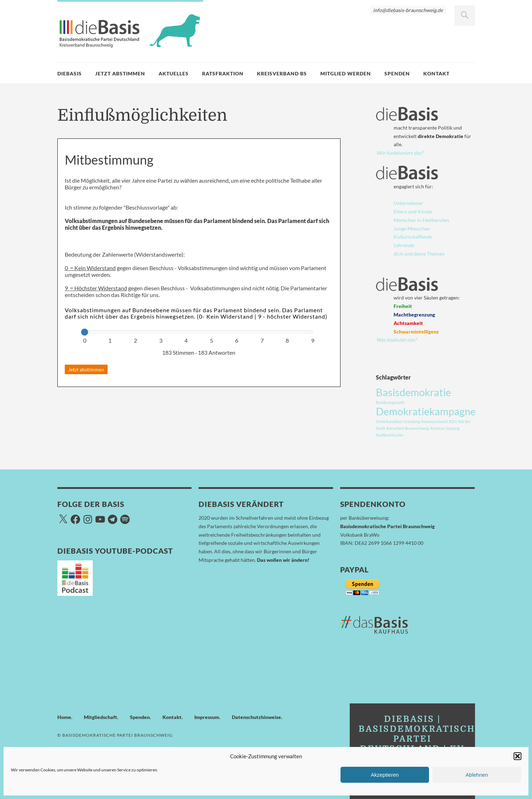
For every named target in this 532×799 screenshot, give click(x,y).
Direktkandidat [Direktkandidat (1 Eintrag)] (389, 421)
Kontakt (436, 73)
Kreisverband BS (282, 73)
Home (64, 717)
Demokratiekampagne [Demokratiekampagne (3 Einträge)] (426, 411)
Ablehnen (477, 775)
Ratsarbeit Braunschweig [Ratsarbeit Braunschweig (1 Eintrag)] (408, 428)
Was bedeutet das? (396, 340)
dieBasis (70, 73)
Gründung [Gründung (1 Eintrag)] (412, 421)
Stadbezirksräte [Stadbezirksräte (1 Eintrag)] (390, 435)
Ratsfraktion (223, 73)
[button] (517, 756)
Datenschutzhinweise (256, 717)
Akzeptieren (385, 775)
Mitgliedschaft (101, 717)
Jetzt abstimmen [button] (86, 369)
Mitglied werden (346, 73)
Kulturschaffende (413, 237)
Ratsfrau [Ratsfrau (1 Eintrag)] (437, 428)
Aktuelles (174, 73)
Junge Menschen (412, 229)
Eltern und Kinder (413, 212)
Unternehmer (408, 203)
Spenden (397, 73)
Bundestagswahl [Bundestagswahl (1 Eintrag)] (390, 402)
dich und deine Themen (419, 254)
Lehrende (404, 245)
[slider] (85, 332)
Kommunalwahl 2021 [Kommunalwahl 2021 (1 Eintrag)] (439, 421)
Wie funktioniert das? (400, 153)
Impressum (207, 717)
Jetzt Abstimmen (120, 73)
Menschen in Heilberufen (421, 220)
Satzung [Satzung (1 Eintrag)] (453, 428)
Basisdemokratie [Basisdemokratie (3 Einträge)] (413, 392)
